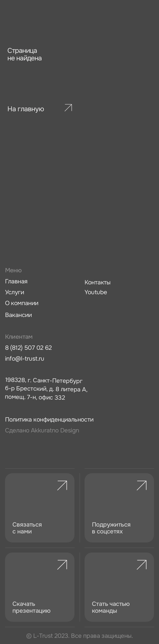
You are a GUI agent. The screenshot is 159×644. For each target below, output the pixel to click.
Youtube (96, 292)
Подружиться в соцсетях (111, 528)
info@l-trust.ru (25, 359)
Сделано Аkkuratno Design (42, 430)
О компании (22, 303)
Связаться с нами (27, 528)
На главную (26, 109)
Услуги (15, 292)
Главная (16, 281)
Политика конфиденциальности (49, 420)
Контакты (98, 282)
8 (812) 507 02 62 (28, 348)
